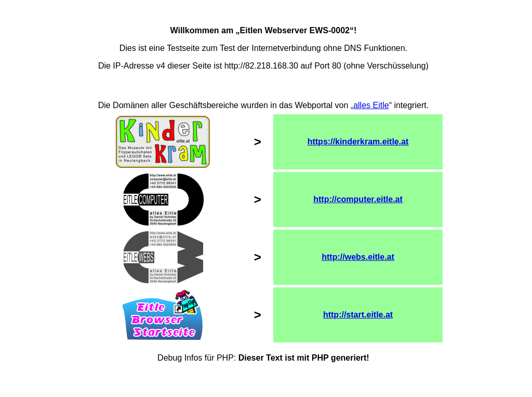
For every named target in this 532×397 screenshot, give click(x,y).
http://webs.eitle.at (358, 257)
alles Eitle (371, 105)
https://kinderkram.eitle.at (358, 142)
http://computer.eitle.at (358, 199)
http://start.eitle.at (358, 315)
